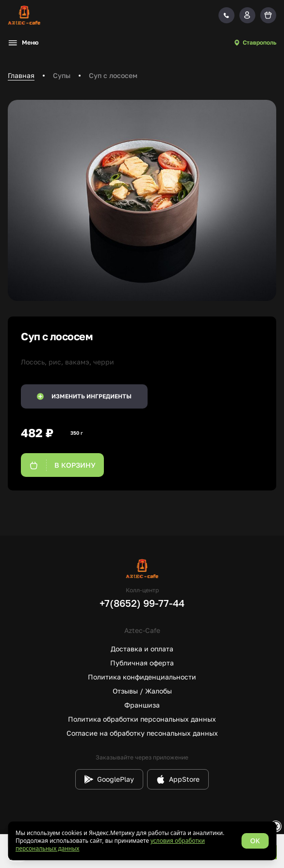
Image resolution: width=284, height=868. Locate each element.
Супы (62, 75)
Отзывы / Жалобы (142, 691)
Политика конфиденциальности (142, 677)
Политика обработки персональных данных (142, 719)
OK (255, 841)
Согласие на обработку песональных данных (142, 733)
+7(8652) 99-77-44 (142, 603)
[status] (142, 841)
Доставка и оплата (142, 649)
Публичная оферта (142, 663)
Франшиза (142, 705)
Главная (21, 75)
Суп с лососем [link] (113, 75)
